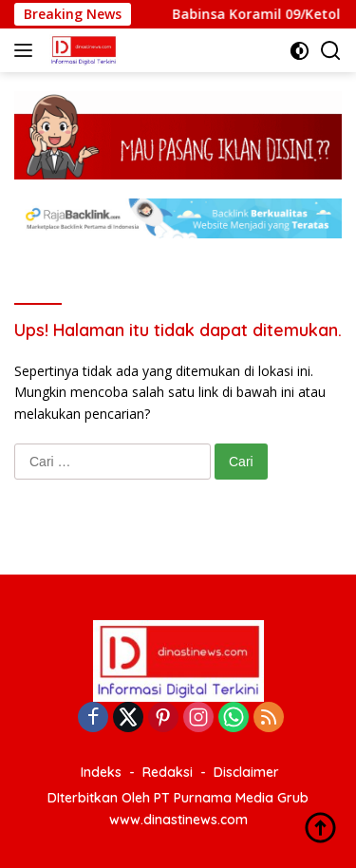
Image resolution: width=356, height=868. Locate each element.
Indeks (101, 772)
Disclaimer (246, 772)
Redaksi (168, 772)
